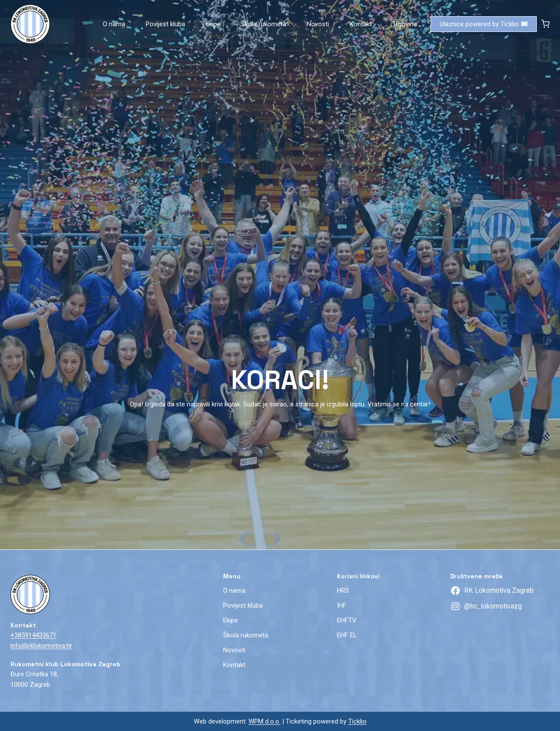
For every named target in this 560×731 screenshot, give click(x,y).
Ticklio (357, 721)
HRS (343, 591)
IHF (342, 605)
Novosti (318, 24)
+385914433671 (33, 635)
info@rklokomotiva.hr (41, 646)
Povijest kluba (165, 24)
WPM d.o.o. (264, 721)
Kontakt (361, 24)
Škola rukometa (264, 24)
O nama (114, 24)
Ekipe (213, 24)
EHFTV (347, 620)
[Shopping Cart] (545, 24)
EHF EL (347, 635)
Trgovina (405, 24)
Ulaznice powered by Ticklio (484, 24)
